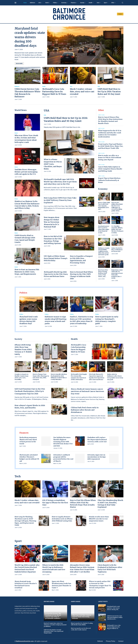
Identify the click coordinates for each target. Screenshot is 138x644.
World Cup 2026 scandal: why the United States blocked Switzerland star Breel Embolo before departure (27, 568)
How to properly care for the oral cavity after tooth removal (81, 629)
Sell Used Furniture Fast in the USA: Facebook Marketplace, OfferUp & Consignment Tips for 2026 (30, 391)
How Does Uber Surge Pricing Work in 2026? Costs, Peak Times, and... (103, 273)
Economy (64, 3)
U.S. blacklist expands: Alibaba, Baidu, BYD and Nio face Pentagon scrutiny (117, 229)
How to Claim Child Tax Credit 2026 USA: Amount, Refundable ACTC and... (104, 206)
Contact (120, 14)
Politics (55, 3)
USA (40, 3)
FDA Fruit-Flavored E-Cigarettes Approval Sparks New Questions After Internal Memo (97, 377)
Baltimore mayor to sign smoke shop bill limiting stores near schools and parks (56, 320)
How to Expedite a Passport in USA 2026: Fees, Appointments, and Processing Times (81, 259)
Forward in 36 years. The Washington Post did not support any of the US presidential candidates (53, 616)
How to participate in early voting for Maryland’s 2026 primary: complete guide (107, 320)
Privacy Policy (111, 641)
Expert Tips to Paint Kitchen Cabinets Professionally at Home (109, 180)
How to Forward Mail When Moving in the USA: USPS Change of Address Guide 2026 (81, 275)
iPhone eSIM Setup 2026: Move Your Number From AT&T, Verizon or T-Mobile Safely (23, 350)
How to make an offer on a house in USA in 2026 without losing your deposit (110, 158)
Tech (98, 3)
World (47, 3)
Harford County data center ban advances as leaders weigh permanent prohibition (55, 625)
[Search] (122, 3)
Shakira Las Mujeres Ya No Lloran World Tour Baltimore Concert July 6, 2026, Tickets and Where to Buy (27, 205)
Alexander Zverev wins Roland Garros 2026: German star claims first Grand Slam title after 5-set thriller (82, 568)
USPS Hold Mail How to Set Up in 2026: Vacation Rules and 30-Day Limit (109, 92)
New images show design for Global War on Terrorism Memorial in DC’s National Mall (52, 222)
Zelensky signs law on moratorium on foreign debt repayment (97, 457)
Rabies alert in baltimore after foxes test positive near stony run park (115, 377)
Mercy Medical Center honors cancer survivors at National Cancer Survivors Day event (87, 391)
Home (25, 3)
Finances (73, 3)
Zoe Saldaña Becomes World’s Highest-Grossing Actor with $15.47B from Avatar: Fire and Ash (63, 442)
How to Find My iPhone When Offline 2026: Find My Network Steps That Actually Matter (83, 504)
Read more (19, 64)
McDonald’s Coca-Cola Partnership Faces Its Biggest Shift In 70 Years (54, 92)
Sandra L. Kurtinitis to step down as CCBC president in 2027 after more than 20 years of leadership (82, 320)
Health (90, 3)
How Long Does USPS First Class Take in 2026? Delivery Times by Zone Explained (60, 200)
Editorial (100, 641)
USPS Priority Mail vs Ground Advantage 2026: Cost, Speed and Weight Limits (25, 239)
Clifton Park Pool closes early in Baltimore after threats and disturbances (85, 410)
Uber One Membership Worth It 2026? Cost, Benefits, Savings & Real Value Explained (110, 504)
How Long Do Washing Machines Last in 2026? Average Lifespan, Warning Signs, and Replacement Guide (25, 521)
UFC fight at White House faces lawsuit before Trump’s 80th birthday (56, 258)
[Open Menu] (15, 3)
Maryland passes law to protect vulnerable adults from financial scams (104, 229)
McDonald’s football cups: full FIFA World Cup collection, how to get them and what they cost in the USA (60, 182)
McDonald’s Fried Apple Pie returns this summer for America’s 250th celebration (79, 377)
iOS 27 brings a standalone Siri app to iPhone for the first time (55, 503)
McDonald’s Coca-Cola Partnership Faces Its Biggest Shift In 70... (114, 627)
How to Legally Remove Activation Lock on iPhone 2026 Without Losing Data (62, 519)
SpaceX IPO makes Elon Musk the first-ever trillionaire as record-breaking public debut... (117, 207)
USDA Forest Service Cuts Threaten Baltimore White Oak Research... (115, 617)
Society (82, 3)
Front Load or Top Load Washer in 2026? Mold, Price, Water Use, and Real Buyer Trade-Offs (111, 146)
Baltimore (33, 3)
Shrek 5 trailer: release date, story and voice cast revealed (82, 92)
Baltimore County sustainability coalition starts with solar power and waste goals (104, 251)
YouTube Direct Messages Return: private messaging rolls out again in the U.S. (26, 172)
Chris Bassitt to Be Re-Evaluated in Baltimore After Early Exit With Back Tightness (110, 568)
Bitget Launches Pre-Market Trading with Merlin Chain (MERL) (82, 624)
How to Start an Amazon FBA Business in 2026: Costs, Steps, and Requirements (27, 272)
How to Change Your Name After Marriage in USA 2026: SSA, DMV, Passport (41, 377)
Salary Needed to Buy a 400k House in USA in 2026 (117, 250)
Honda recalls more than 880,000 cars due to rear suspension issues (99, 519)
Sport (105, 3)
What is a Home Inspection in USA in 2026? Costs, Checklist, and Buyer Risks (53, 164)
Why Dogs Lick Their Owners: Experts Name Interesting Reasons (82, 617)
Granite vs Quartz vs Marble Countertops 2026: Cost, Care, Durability (21, 377)
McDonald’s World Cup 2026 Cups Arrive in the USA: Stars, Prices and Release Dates (56, 274)
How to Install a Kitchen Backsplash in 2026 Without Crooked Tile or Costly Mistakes (59, 377)
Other (113, 3)
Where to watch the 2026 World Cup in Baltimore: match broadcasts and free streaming (54, 568)
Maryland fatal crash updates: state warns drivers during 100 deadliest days (30, 37)
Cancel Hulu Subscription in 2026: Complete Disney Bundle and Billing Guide (110, 169)
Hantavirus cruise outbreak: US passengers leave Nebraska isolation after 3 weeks (117, 274)
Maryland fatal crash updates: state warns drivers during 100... (113, 608)
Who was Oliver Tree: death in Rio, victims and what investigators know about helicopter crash (26, 139)
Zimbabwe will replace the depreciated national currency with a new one (97, 440)
